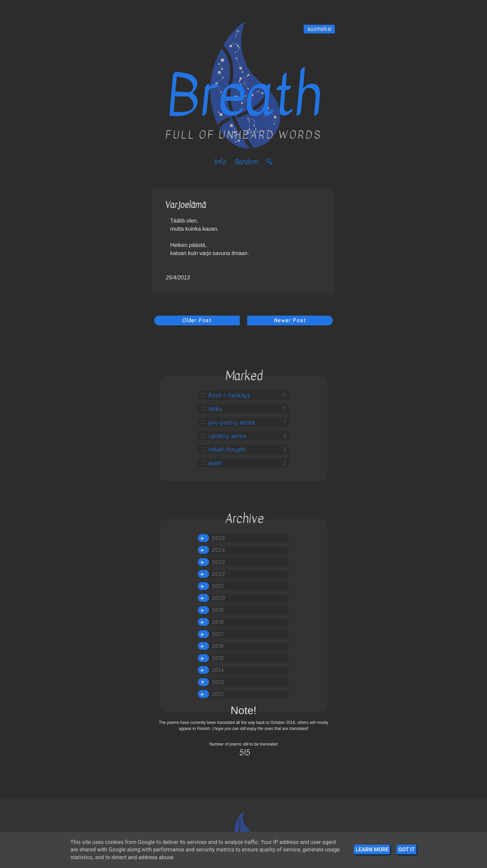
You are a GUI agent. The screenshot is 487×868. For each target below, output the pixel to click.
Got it (406, 850)
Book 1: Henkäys (229, 395)
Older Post (197, 320)
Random (246, 162)
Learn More (372, 850)
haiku (215, 409)
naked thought (227, 450)
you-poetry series (231, 422)
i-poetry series (227, 436)
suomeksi (319, 29)
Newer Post (290, 320)
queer (215, 463)
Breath (244, 96)
